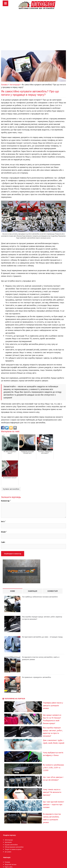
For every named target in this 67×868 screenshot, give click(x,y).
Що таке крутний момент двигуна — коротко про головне (54, 804)
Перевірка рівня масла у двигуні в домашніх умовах (53, 705)
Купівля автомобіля (11, 489)
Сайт (3, 542)
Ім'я (3, 521)
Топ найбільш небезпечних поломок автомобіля (40, 597)
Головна (7, 862)
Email (4, 532)
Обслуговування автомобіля (14, 847)
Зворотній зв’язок (11, 864)
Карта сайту (9, 867)
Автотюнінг (8, 842)
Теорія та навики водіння (13, 849)
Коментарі (53, 591)
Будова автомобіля (11, 845)
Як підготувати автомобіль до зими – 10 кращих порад (42, 637)
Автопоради (9, 840)
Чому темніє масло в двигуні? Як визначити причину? (52, 792)
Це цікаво (8, 852)
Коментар (6, 501)
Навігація (33, 591)
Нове (13, 591)
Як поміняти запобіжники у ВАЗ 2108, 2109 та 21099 (53, 768)
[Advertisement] (33, 32)
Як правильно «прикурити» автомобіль (37, 677)
